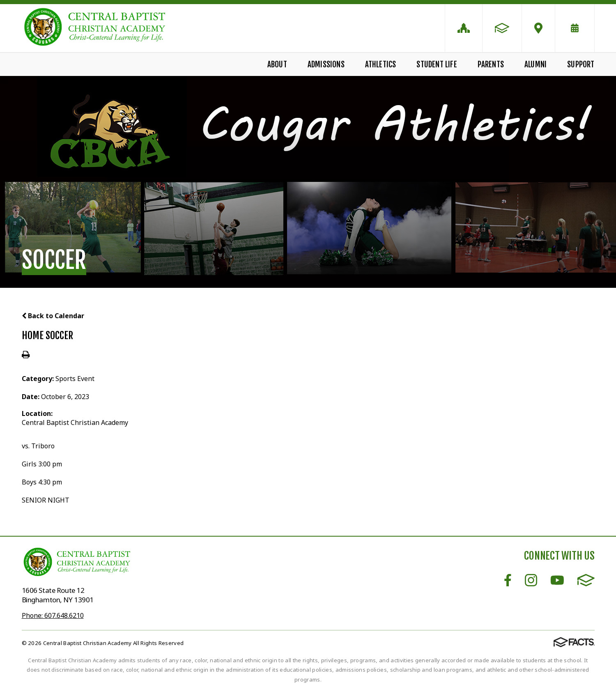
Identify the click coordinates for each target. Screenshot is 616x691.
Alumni (536, 64)
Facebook (508, 580)
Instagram (531, 580)
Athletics (381, 64)
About (277, 64)
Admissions (326, 64)
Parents (491, 64)
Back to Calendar (53, 316)
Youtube (557, 580)
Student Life (437, 64)
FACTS (586, 580)
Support (581, 64)
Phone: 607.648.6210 (53, 615)
